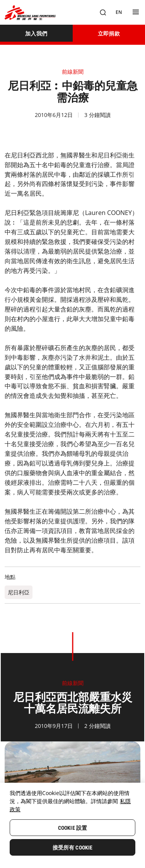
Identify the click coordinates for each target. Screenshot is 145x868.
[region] (72, 825)
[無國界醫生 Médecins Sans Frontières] (30, 13)
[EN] (119, 12)
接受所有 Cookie (73, 848)
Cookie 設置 (72, 828)
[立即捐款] (109, 33)
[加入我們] (36, 33)
